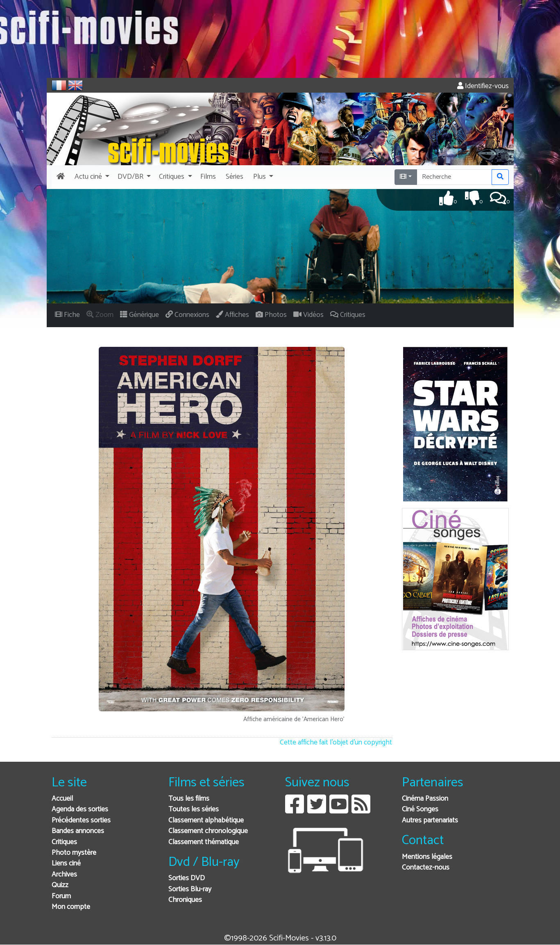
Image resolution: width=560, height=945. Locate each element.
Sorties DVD (187, 878)
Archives (64, 875)
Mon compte (71, 907)
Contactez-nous (426, 868)
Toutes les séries (194, 810)
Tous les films (189, 799)
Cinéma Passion (425, 799)
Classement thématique (204, 842)
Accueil (62, 799)
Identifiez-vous (483, 86)
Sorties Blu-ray (190, 889)
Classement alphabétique (206, 821)
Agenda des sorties (80, 810)
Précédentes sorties (81, 821)
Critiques (64, 842)
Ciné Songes (420, 810)
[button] (91, 177)
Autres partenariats (430, 821)
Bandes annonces (78, 831)
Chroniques (185, 900)
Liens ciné (66, 864)
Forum (61, 896)
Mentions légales (427, 857)
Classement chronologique (208, 831)
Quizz (60, 885)
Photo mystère (74, 853)
